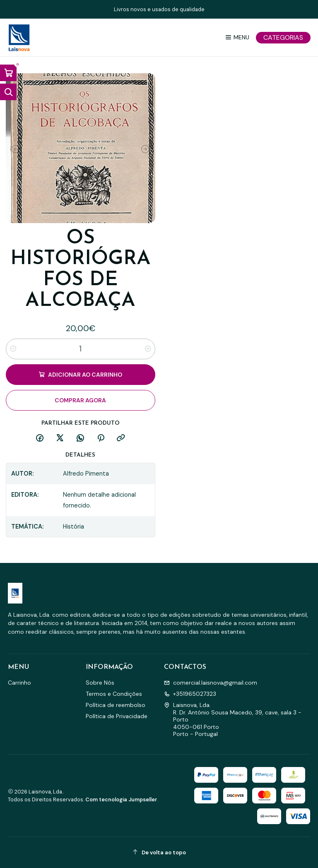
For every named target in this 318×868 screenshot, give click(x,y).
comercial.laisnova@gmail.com (211, 683)
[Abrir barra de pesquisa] (8, 92)
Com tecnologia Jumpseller (121, 799)
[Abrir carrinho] (8, 73)
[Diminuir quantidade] (13, 349)
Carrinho (19, 683)
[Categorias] (283, 38)
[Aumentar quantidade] (148, 349)
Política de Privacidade (117, 716)
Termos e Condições (114, 694)
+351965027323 (190, 694)
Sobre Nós (100, 683)
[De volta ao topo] (159, 852)
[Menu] (237, 37)
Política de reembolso (116, 705)
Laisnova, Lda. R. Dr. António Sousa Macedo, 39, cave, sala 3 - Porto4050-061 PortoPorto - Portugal (233, 719)
